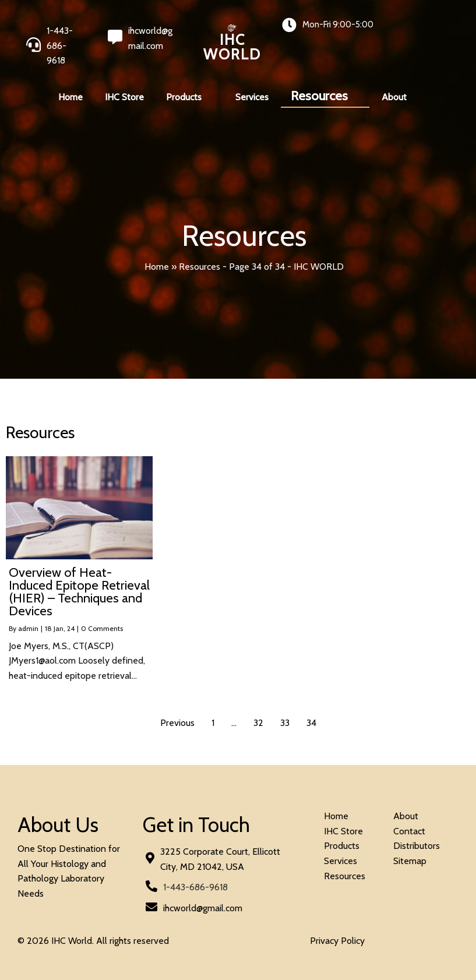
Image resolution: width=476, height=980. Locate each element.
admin (28, 628)
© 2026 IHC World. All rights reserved (93, 941)
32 (258, 723)
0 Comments (102, 628)
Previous (177, 723)
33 (285, 723)
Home (157, 267)
